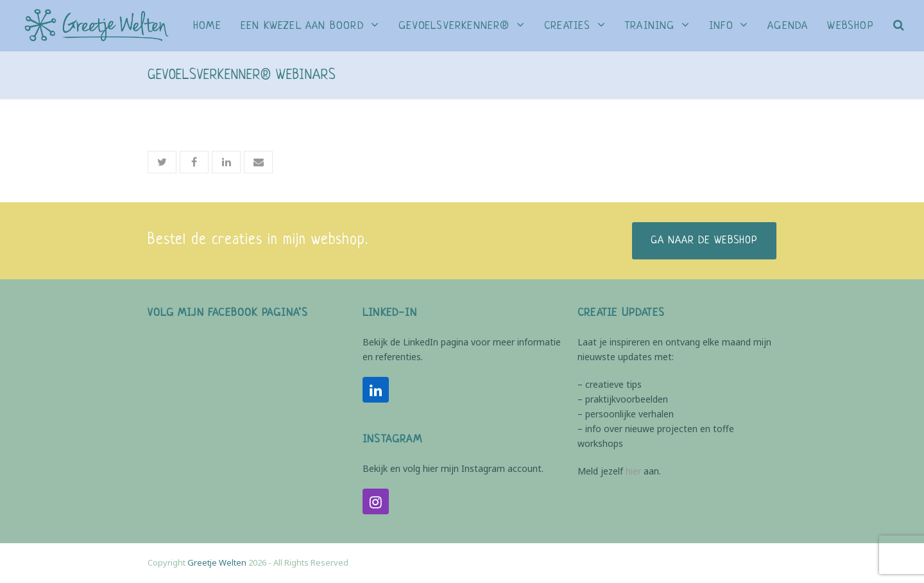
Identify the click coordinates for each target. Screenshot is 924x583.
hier (633, 471)
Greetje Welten (217, 562)
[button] (899, 26)
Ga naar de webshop (704, 241)
